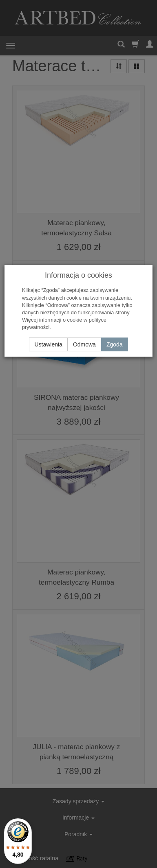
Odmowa (84, 344)
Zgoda (115, 344)
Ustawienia (48, 344)
